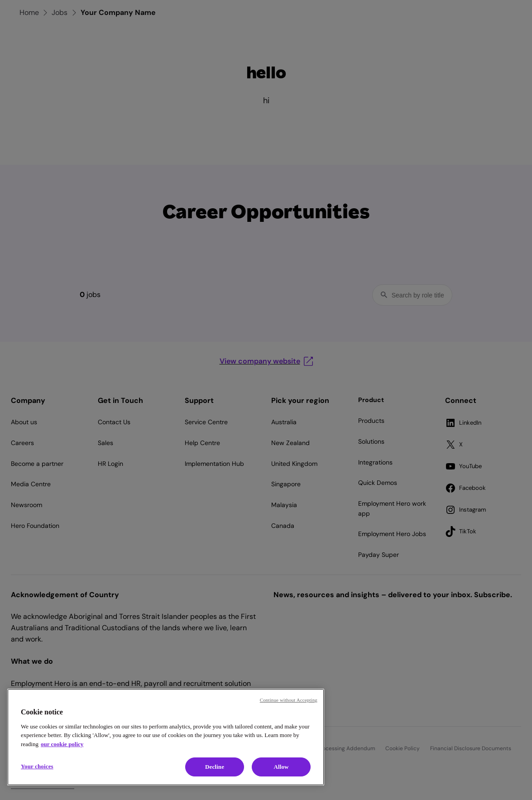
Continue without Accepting (289, 700)
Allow (281, 767)
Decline (215, 767)
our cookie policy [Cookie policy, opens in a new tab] (62, 744)
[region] (166, 737)
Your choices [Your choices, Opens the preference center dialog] (37, 766)
